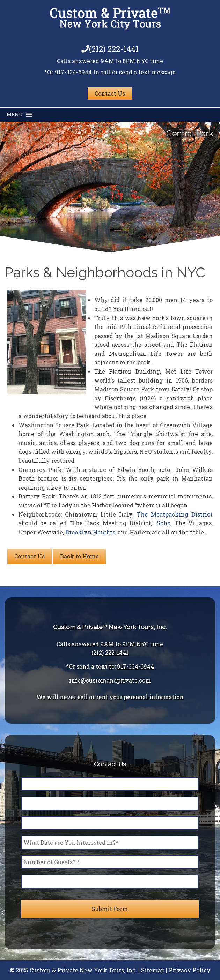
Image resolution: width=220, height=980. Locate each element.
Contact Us (110, 93)
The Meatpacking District (175, 514)
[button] (15, 115)
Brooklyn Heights (90, 532)
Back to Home (79, 556)
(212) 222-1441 (110, 49)
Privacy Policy (190, 970)
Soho (164, 523)
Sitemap (153, 970)
